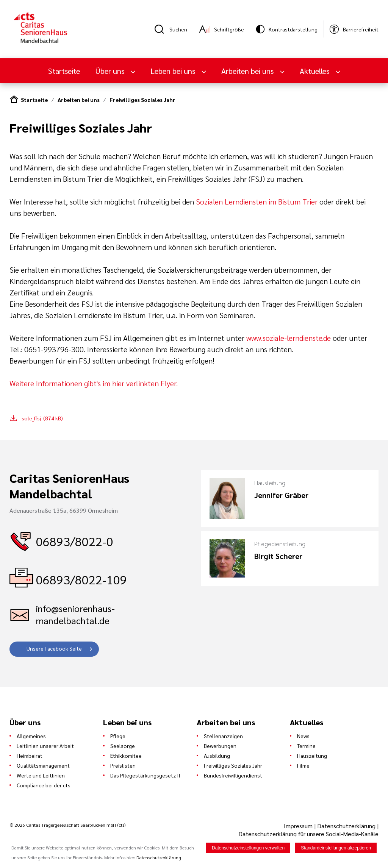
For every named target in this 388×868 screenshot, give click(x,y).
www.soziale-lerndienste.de (289, 338)
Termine (306, 746)
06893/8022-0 (75, 541)
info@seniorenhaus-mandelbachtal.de (75, 614)
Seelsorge (123, 746)
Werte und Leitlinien (41, 775)
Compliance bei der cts (44, 785)
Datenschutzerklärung (346, 826)
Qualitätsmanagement (43, 765)
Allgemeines (31, 736)
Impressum (299, 826)
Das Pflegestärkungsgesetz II (145, 775)
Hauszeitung (312, 756)
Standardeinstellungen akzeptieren (336, 848)
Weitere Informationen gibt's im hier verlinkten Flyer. (94, 383)
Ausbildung (217, 756)
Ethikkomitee (126, 756)
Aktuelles (315, 71)
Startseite (64, 71)
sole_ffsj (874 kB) (42, 418)
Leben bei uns (174, 71)
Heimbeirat (30, 756)
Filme (303, 765)
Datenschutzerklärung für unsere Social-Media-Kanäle (308, 834)
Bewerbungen (220, 746)
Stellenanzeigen (223, 736)
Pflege (118, 736)
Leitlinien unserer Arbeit (45, 746)
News (303, 736)
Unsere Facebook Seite (54, 648)
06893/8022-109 (81, 579)
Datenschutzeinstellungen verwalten (248, 848)
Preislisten (123, 765)
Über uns (111, 71)
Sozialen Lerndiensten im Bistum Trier (258, 201)
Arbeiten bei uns (248, 71)
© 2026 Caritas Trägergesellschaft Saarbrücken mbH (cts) (67, 825)
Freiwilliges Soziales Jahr (142, 100)
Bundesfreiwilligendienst (233, 775)
